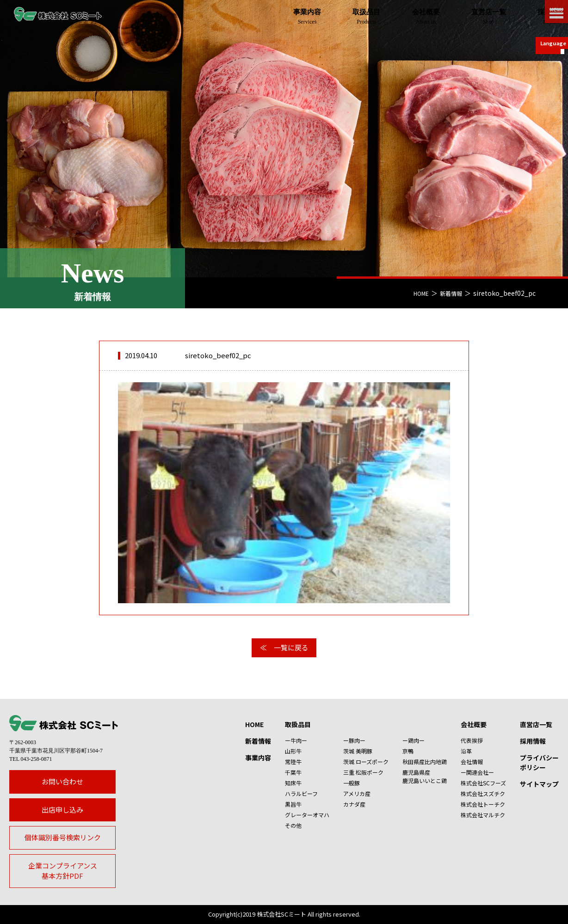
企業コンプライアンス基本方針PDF (63, 871)
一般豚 (352, 783)
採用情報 (533, 741)
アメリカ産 (357, 793)
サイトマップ (539, 784)
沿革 (466, 751)
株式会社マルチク (483, 815)
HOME (416, 293)
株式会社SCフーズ (483, 783)
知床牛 (293, 783)
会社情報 (472, 762)
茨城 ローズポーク (366, 762)
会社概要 (474, 724)
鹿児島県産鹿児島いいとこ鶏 (425, 776)
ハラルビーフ (301, 793)
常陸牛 (293, 762)
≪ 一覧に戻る (284, 647)
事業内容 (258, 758)
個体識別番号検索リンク (63, 837)
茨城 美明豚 (358, 751)
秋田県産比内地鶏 (425, 762)
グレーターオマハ (307, 815)
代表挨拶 (472, 740)
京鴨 (408, 751)
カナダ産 (354, 804)
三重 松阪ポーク (363, 772)
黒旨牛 (293, 804)
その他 (293, 825)
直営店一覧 (536, 724)
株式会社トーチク (483, 804)
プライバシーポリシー (539, 762)
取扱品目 (298, 724)
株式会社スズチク (483, 793)
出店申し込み (62, 810)
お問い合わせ (62, 781)
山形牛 (293, 751)
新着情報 (449, 293)
